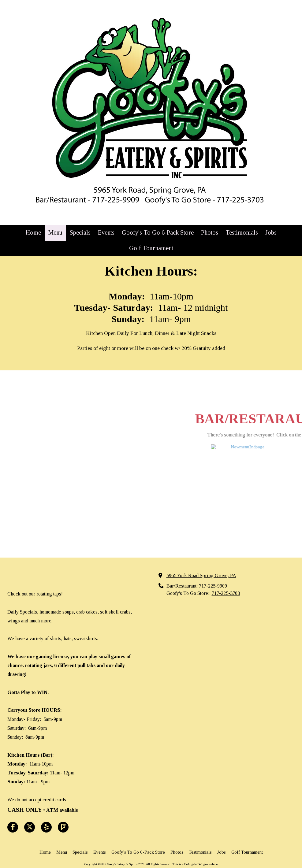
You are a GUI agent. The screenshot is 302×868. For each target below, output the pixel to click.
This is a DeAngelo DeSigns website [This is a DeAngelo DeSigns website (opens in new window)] (195, 842)
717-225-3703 (226, 570)
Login (151, 851)
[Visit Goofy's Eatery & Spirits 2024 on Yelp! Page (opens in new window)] (46, 805)
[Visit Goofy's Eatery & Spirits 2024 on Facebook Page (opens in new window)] (13, 805)
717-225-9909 (213, 563)
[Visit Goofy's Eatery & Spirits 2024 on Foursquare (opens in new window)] (63, 805)
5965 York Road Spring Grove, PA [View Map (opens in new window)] (201, 553)
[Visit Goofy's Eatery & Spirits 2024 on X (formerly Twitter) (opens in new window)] (30, 805)
